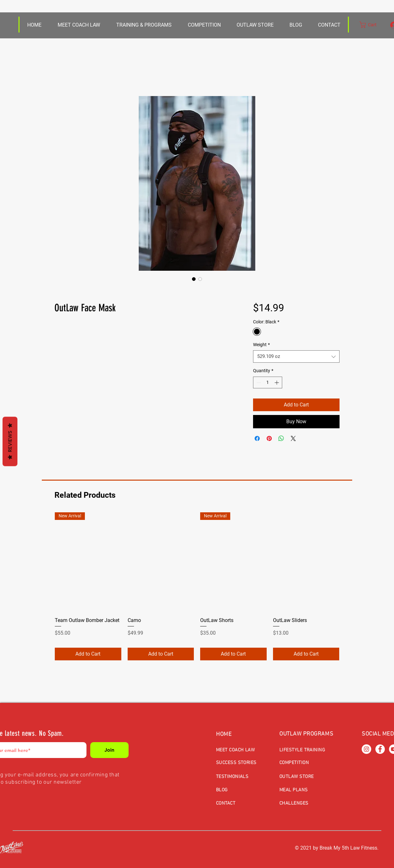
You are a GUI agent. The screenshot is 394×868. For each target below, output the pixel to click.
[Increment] (277, 382)
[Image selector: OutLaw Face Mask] (194, 279)
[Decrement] (258, 382)
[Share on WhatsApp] (281, 438)
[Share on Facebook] (257, 438)
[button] (255, 25)
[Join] (109, 750)
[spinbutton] (268, 382)
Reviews (10, 442)
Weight (261, 345)
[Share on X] (293, 438)
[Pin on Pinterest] (269, 438)
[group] (197, 586)
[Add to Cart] (88, 654)
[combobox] (296, 356)
